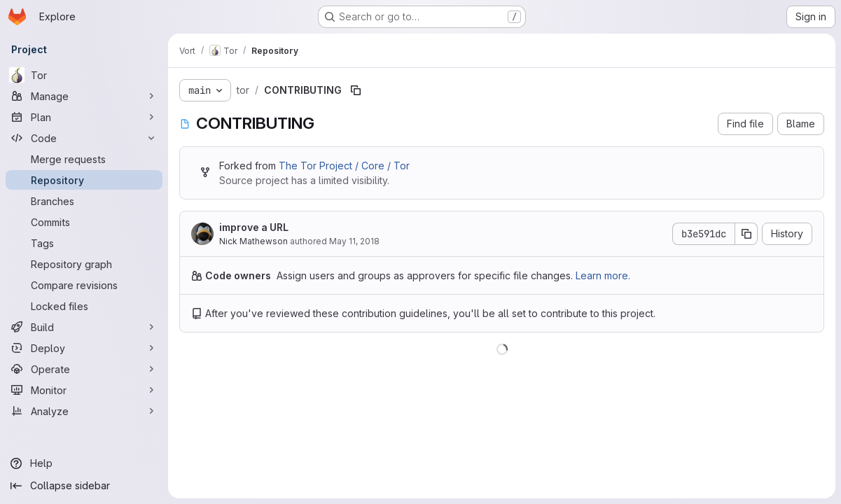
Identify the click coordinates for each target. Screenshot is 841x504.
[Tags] (84, 243)
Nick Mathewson (253, 241)
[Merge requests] (84, 159)
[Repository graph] (84, 264)
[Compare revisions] (84, 285)
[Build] (84, 327)
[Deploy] (84, 348)
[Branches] (84, 201)
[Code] (84, 138)
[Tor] (84, 75)
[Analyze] (84, 411)
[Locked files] (84, 306)
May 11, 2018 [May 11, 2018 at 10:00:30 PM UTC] (354, 241)
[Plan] (84, 117)
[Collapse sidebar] (84, 486)
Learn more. (603, 275)
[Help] (84, 463)
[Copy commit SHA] (746, 234)
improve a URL (254, 227)
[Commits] (84, 222)
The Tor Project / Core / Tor (344, 166)
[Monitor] (84, 390)
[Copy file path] (356, 90)
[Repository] (84, 180)
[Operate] (84, 369)
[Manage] (84, 96)
